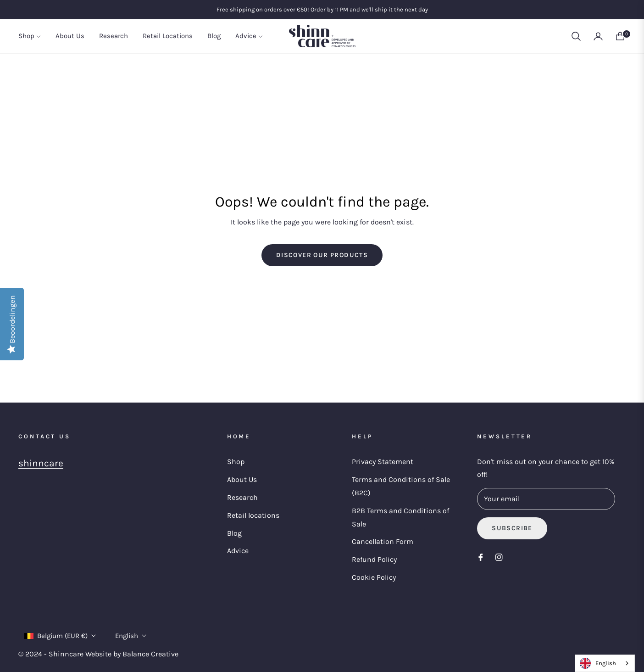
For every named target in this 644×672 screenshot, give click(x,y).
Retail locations (253, 515)
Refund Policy (374, 559)
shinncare (41, 463)
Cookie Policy (374, 577)
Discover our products (322, 255)
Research (242, 497)
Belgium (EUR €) (60, 636)
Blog (234, 533)
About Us (242, 479)
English (131, 636)
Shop (236, 462)
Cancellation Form (383, 541)
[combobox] (605, 663)
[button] (576, 36)
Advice (238, 551)
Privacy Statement (383, 462)
